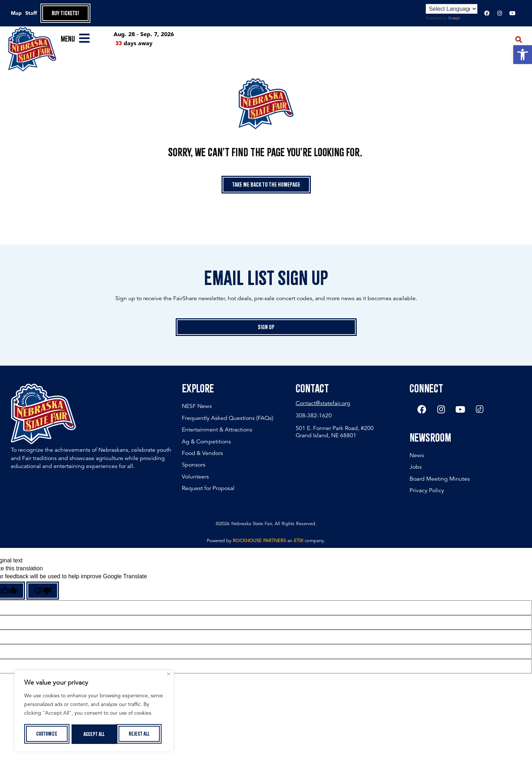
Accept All (141, 734)
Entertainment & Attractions (217, 430)
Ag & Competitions (206, 442)
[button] (523, 55)
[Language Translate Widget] (452, 9)
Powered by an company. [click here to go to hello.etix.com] (266, 542)
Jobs (416, 468)
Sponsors (194, 465)
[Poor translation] (43, 592)
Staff (31, 13)
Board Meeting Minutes (440, 480)
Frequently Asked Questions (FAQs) (228, 418)
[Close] (169, 675)
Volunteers (195, 477)
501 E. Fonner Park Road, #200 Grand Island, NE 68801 (335, 432)
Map (16, 13)
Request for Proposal (208, 488)
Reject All (94, 734)
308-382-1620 (314, 416)
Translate (463, 18)
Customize (46, 734)
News (417, 456)
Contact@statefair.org (323, 403)
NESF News (197, 406)
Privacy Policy (427, 492)
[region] (94, 712)
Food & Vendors (202, 453)
